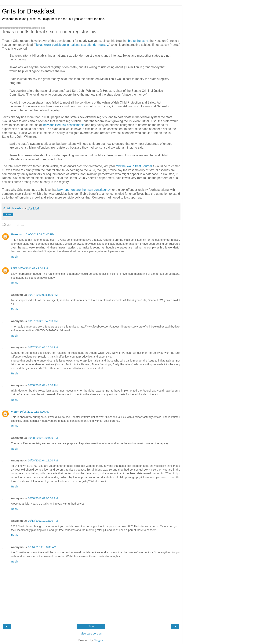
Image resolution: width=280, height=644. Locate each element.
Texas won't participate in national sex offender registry (72, 45)
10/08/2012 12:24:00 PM (43, 438)
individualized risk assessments (64, 125)
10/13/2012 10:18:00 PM (43, 521)
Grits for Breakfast (28, 11)
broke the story (138, 41)
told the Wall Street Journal (134, 166)
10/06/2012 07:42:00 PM (33, 268)
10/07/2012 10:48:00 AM (43, 321)
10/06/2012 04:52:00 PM (39, 234)
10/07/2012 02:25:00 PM (43, 347)
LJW (14, 268)
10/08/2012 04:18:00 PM (43, 460)
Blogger (98, 640)
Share (8, 214)
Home (91, 626)
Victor (15, 412)
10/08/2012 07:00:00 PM (43, 498)
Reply (15, 257)
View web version (91, 634)
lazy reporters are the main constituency (84, 190)
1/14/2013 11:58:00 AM (42, 547)
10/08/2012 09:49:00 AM (43, 385)
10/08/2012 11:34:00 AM (35, 412)
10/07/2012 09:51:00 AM (43, 295)
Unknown (17, 234)
